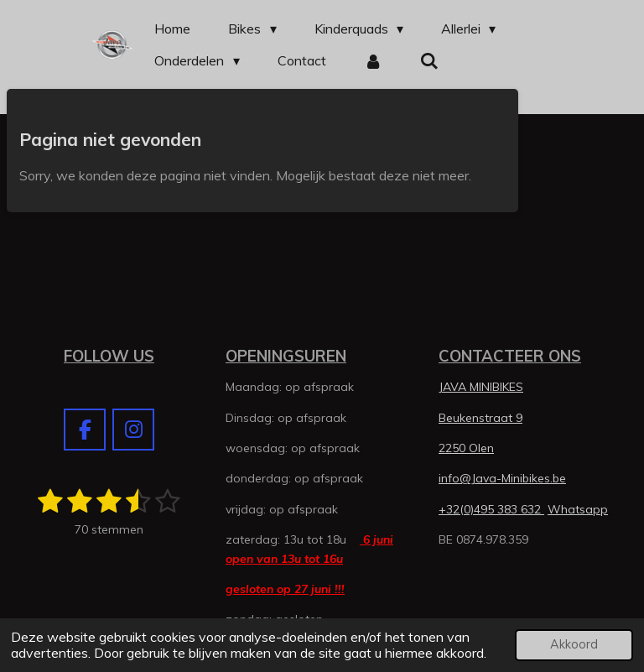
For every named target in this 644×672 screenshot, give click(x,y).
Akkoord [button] (574, 644)
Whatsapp (578, 509)
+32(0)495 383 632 (491, 509)
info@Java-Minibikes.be (502, 478)
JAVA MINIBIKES (481, 387)
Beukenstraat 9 (480, 418)
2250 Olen (466, 448)
